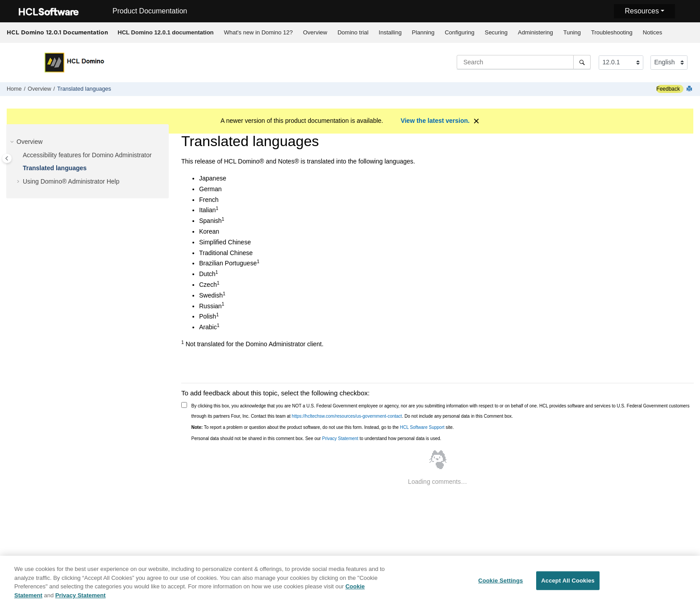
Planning (423, 32)
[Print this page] (690, 89)
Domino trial (353, 32)
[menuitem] (166, 33)
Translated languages (84, 89)
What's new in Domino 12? (258, 32)
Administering (535, 32)
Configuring (460, 32)
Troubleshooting (612, 32)
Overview (315, 32)
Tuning (572, 32)
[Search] (582, 62)
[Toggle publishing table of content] (7, 158)
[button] (13, 142)
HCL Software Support (422, 427)
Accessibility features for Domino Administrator (87, 155)
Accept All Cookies (568, 587)
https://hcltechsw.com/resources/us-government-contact (347, 416)
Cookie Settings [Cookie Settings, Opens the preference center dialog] (500, 587)
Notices (652, 32)
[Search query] (524, 62)
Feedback (668, 89)
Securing (496, 32)
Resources (642, 11)
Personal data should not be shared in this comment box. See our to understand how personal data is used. (317, 438)
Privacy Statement (340, 438)
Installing (390, 32)
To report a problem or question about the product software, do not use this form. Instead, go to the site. (323, 427)
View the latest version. (435, 121)
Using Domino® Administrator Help (71, 181)
